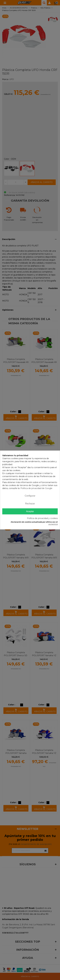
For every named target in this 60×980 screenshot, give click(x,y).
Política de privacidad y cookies (42, 518)
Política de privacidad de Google (36, 488)
